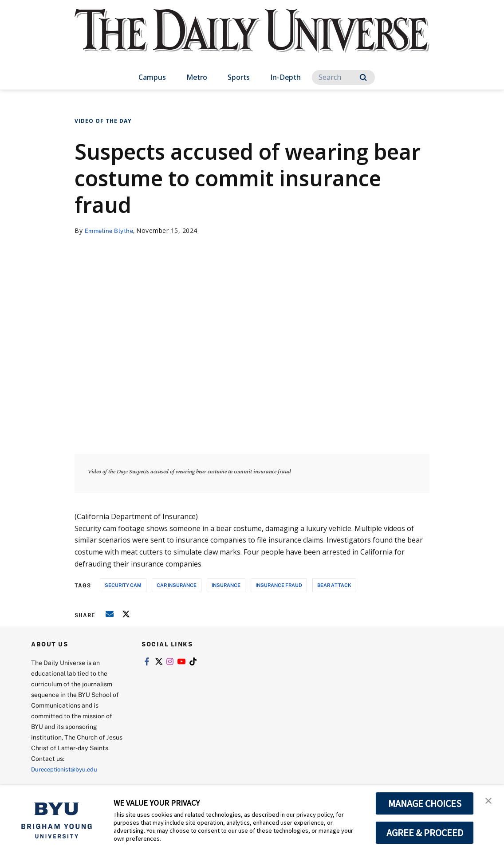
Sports (239, 77)
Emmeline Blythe (111, 230)
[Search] (343, 77)
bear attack (334, 585)
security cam (123, 585)
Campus (152, 77)
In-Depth (285, 77)
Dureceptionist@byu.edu (67, 769)
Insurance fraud (279, 585)
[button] (489, 801)
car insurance (177, 585)
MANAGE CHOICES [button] (425, 803)
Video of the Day (103, 121)
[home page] (252, 40)
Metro (197, 77)
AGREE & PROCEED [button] (425, 833)
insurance (226, 585)
